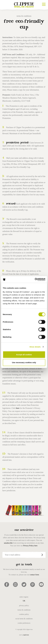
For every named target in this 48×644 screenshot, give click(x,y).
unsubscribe (8, 543)
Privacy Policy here (30, 546)
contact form (34, 575)
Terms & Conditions (24, 610)
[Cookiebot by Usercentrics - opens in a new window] (35, 279)
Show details (35, 347)
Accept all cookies (24, 354)
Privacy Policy (24, 606)
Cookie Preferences (24, 623)
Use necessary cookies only (24, 362)
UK (24, 601)
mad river (26, 635)
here (18, 408)
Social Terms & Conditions (24, 619)
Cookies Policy (24, 614)
